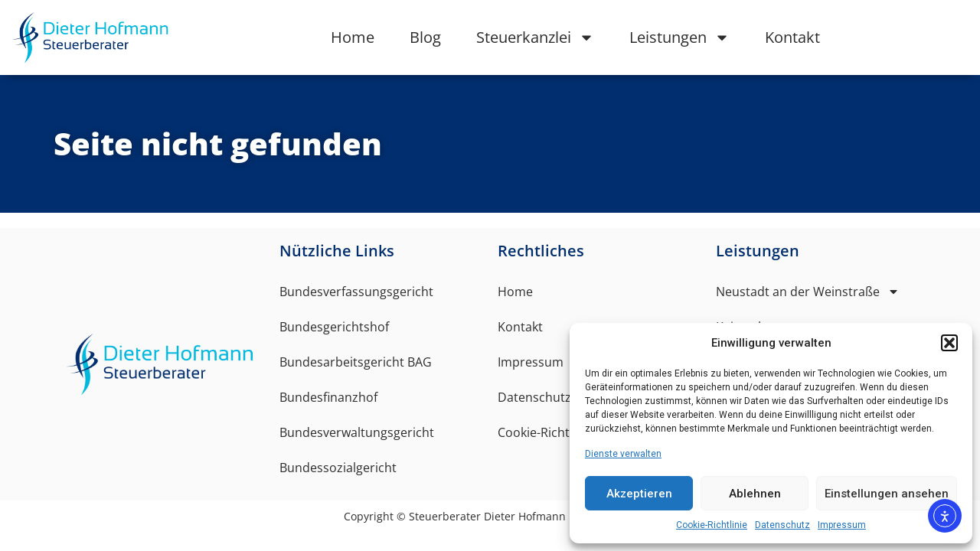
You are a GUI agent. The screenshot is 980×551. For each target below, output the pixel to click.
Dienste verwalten (623, 454)
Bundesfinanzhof (328, 397)
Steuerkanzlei (535, 37)
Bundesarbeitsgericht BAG (356, 362)
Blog (425, 37)
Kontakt (792, 37)
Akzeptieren (639, 494)
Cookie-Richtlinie (712, 525)
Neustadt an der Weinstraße (808, 292)
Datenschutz (782, 525)
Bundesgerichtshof (334, 327)
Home (353, 37)
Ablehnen (755, 494)
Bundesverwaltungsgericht (357, 432)
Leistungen (679, 37)
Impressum (842, 525)
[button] (949, 343)
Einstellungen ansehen (887, 494)
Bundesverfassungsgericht (356, 292)
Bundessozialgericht (338, 468)
